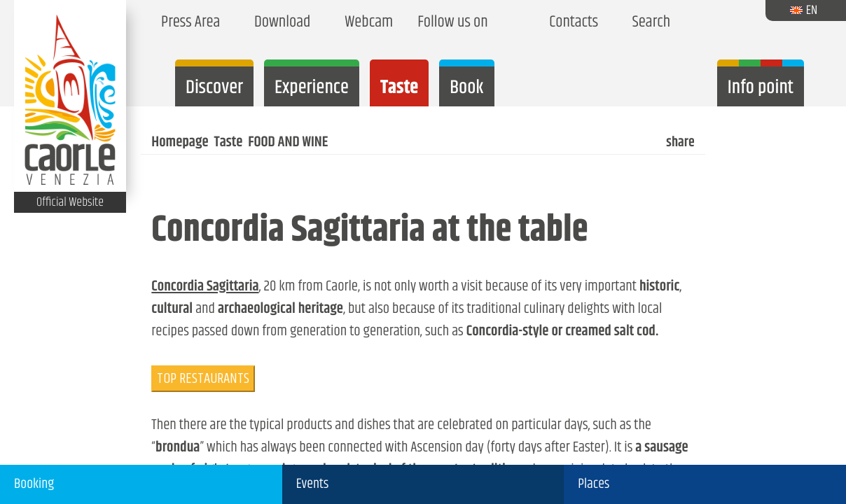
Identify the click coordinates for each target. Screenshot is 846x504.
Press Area (187, 23)
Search (648, 23)
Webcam (366, 23)
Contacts (570, 23)
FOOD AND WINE (288, 143)
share (679, 143)
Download (279, 23)
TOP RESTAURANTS (203, 379)
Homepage (180, 143)
